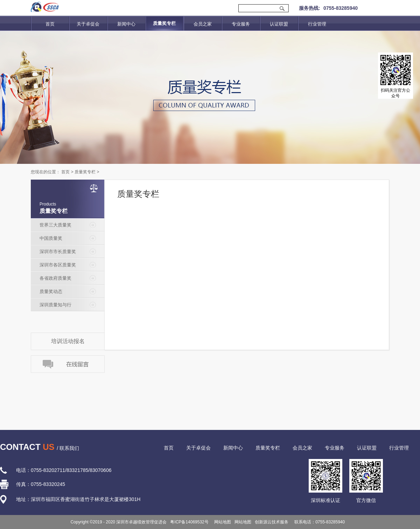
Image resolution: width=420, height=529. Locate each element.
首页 (50, 24)
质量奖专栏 (85, 172)
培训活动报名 (68, 341)
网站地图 (222, 522)
